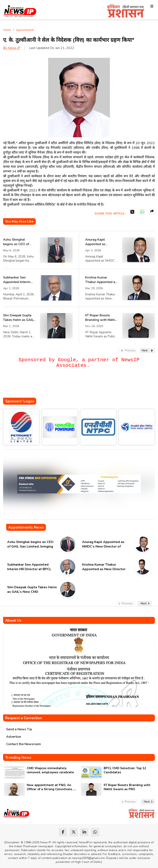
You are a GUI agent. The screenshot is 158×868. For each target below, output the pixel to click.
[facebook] (63, 832)
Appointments (25, 30)
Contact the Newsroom (24, 744)
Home (7, 30)
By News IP (12, 48)
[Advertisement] (78, 385)
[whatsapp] (95, 832)
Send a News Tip (19, 729)
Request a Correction (24, 718)
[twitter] (74, 832)
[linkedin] (84, 832)
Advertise (14, 737)
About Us (13, 620)
